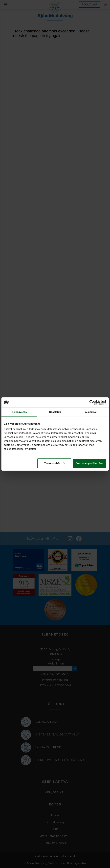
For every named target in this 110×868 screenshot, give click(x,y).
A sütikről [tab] (91, 412)
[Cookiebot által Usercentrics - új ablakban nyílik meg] (92, 402)
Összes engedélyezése (89, 463)
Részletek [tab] (55, 412)
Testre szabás (54, 463)
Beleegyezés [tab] (19, 412)
